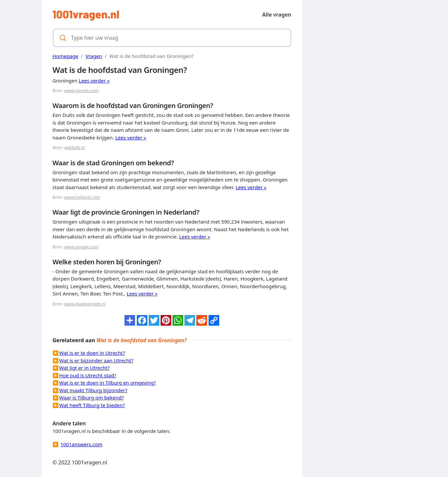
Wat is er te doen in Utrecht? (92, 353)
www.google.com (81, 90)
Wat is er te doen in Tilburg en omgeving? (108, 383)
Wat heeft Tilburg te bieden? (92, 405)
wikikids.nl (75, 147)
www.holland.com (82, 197)
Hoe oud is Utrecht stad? (88, 375)
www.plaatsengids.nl (85, 304)
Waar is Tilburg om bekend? (92, 397)
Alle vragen (277, 15)
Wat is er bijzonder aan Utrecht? (96, 360)
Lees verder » (94, 80)
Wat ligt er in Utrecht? (84, 368)
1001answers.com (81, 444)
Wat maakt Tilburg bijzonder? (93, 390)
